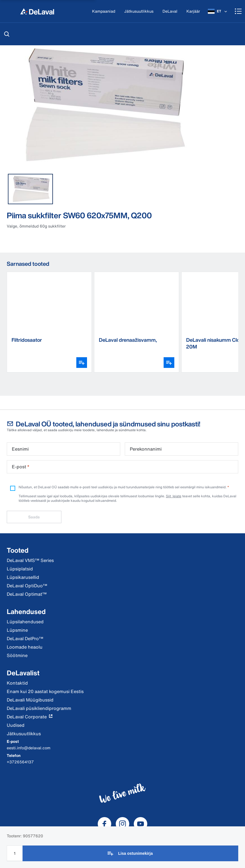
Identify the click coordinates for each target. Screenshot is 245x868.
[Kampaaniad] (104, 11)
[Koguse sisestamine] (15, 853)
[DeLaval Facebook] (104, 824)
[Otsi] (7, 34)
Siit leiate (174, 496)
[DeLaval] (170, 11)
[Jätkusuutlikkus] (139, 11)
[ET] (218, 11)
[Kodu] (37, 11)
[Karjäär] (193, 11)
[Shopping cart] (238, 11)
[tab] (30, 189)
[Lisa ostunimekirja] (130, 853)
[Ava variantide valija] (82, 363)
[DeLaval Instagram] (122, 824)
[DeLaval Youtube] (141, 824)
